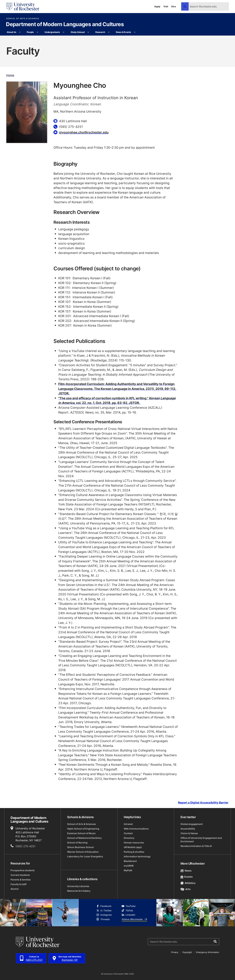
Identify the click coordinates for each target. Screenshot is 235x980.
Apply (157, 6)
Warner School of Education (83, 852)
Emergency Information (208, 952)
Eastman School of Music (81, 833)
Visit (166, 6)
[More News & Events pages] (135, 32)
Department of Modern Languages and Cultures (65, 24)
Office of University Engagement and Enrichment (201, 840)
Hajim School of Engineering (83, 829)
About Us (11, 32)
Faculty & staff (18, 884)
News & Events (123, 32)
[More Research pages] (109, 32)
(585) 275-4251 (25, 846)
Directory (129, 838)
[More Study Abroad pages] (88, 32)
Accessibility (188, 829)
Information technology (137, 856)
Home (10, 75)
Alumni (15, 889)
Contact (128, 833)
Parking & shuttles (134, 852)
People (30, 32)
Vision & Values (189, 833)
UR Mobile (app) (133, 847)
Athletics (188, 883)
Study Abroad (78, 32)
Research (100, 32)
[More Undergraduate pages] (64, 32)
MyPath (128, 870)
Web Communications (136, 829)
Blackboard (130, 861)
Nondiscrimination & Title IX (196, 846)
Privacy (175, 952)
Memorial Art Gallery (79, 891)
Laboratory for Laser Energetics (85, 856)
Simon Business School (80, 847)
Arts (186, 889)
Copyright (187, 952)
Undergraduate (52, 32)
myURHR (129, 866)
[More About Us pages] (20, 32)
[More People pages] (38, 32)
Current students (20, 875)
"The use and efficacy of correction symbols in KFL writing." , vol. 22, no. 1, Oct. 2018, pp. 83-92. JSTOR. (117, 400)
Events (187, 877)
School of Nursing (77, 843)
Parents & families (21, 880)
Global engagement (192, 824)
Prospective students (23, 870)
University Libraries (78, 886)
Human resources (134, 843)
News (186, 871)
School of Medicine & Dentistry (84, 838)
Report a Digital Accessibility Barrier (203, 803)
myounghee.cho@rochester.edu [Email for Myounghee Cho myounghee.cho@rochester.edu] (84, 132)
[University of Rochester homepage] (23, 7)
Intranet (128, 824)
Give (174, 6)
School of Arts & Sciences (23, 19)
